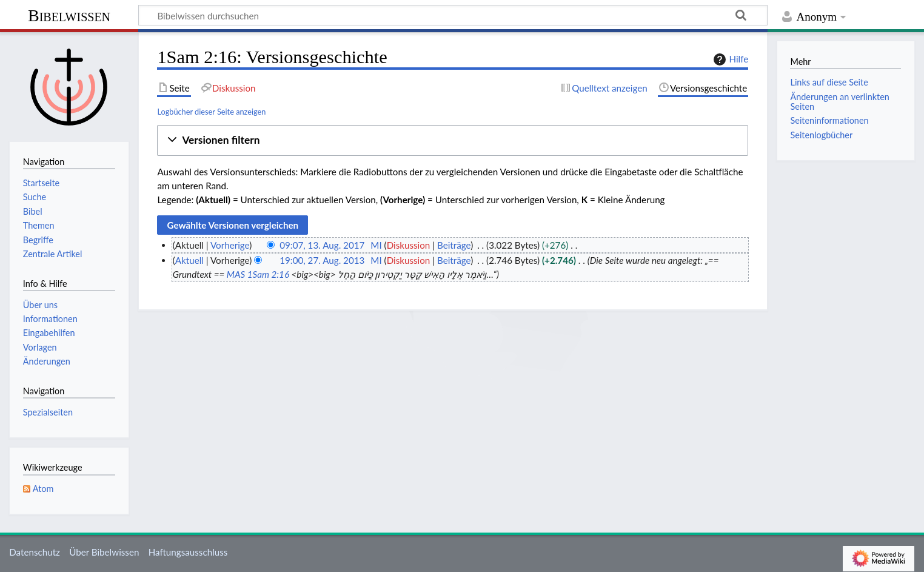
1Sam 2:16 (268, 274)
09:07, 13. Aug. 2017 (322, 245)
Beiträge (454, 245)
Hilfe (729, 59)
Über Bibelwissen (104, 552)
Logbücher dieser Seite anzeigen (211, 112)
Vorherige (230, 245)
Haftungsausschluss (188, 552)
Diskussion (409, 245)
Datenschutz (35, 552)
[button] (453, 140)
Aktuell (189, 260)
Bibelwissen (69, 15)
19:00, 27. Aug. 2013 (322, 260)
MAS (236, 274)
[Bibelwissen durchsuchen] (453, 15)
